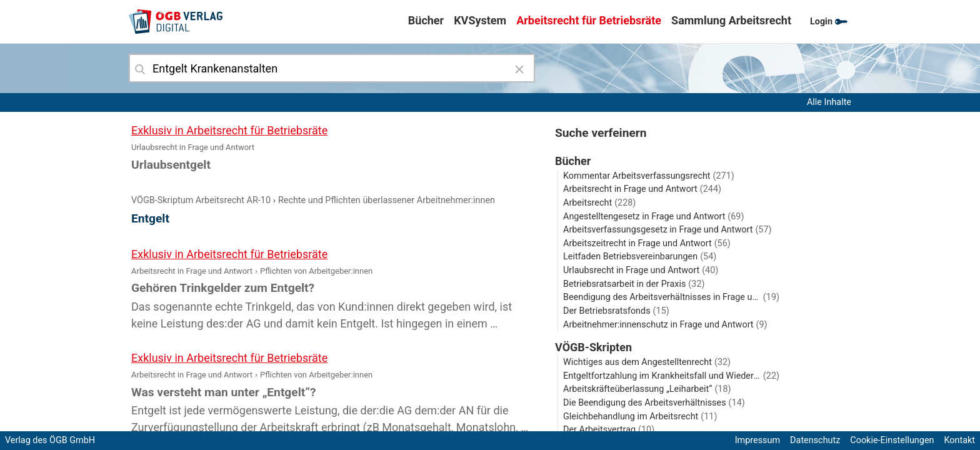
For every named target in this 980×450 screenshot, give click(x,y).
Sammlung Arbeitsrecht (731, 20)
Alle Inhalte (829, 102)
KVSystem (480, 20)
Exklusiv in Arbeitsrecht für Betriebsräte (229, 130)
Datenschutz (815, 440)
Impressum (757, 440)
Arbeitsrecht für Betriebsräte (589, 20)
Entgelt (150, 218)
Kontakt (959, 440)
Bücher (426, 20)
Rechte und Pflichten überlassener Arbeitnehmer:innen (387, 200)
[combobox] (332, 68)
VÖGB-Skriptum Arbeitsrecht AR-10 (201, 200)
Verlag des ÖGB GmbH (50, 440)
